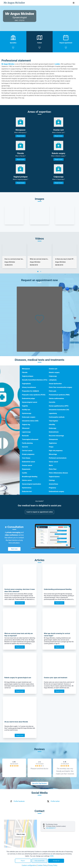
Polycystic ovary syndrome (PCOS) (34, 395)
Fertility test (26, 410)
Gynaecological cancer (30, 402)
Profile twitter (55, 801)
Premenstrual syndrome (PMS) (59, 395)
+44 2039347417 (51, 828)
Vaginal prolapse (28, 376)
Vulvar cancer (54, 462)
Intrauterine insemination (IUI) (59, 410)
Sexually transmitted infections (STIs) (35, 380)
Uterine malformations (56, 398)
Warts (51, 465)
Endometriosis (54, 432)
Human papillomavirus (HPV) (59, 406)
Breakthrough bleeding (30, 477)
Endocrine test (27, 491)
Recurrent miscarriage (56, 436)
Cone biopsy (26, 458)
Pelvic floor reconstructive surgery (60, 387)
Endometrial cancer (29, 462)
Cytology (52, 480)
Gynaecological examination (31, 484)
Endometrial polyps (28, 398)
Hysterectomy (27, 488)
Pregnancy (52, 488)
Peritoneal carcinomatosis (58, 458)
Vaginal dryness (54, 477)
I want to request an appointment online (39, 512)
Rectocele (25, 436)
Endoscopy (53, 428)
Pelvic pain (53, 391)
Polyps (51, 447)
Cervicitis (52, 402)
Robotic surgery (54, 372)
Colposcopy (53, 376)
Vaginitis (25, 406)
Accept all (56, 861)
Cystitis (24, 473)
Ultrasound (26, 428)
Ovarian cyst (53, 369)
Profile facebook (19, 801)
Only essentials (39, 861)
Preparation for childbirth (30, 391)
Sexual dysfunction (55, 384)
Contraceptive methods (57, 417)
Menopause (26, 369)
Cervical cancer (27, 451)
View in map (21, 834)
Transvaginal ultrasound (30, 439)
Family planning (27, 443)
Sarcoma (25, 447)
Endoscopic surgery (29, 417)
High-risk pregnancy (56, 451)
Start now (14, 549)
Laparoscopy (26, 432)
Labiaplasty (53, 380)
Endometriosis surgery (56, 491)
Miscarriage (53, 454)
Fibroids (25, 372)
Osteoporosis (53, 439)
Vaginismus (53, 443)
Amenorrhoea (53, 484)
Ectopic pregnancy (28, 454)
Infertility (52, 425)
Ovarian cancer (27, 465)
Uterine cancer (27, 480)
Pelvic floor (53, 469)
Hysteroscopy (27, 413)
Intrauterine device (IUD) (30, 421)
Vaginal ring (26, 425)
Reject (23, 861)
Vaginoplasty (26, 384)
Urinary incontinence (29, 387)
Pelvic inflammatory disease (58, 473)
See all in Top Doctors (40, 783)
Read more (20, 136)
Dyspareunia (26, 469)
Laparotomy (53, 413)
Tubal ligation (53, 421)
